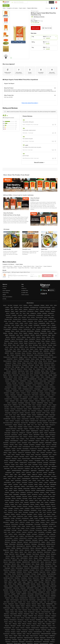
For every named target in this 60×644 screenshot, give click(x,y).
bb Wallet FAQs (25, 291)
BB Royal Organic (35, 11)
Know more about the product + (30, 103)
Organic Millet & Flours (12, 268)
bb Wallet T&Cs (25, 293)
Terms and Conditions (7, 297)
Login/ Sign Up (51, 2)
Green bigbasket (6, 291)
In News (4, 288)
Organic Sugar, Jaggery (36, 268)
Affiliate (4, 295)
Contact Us (24, 288)
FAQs (23, 286)
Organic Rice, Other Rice (24, 268)
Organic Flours (39, 266)
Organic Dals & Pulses (8, 266)
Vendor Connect (25, 295)
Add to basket (36, 28)
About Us (5, 286)
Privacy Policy (6, 293)
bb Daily (4, 299)
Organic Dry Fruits (18, 266)
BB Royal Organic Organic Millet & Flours (21, 272)
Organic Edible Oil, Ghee (29, 266)
